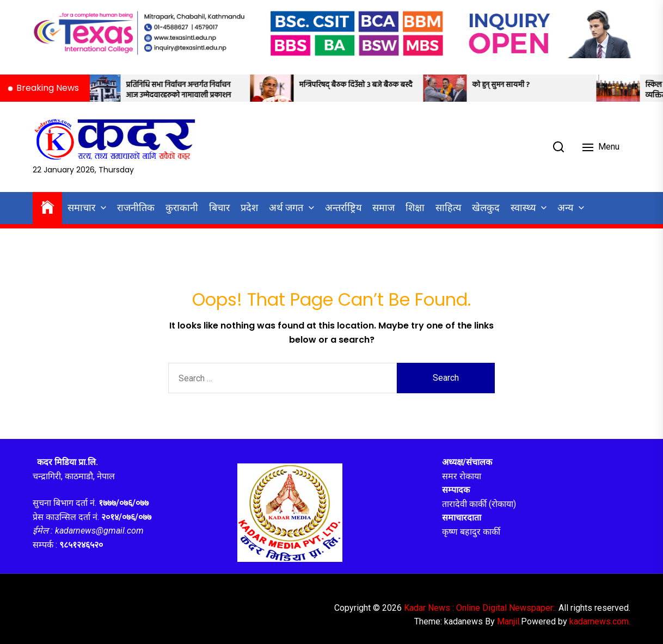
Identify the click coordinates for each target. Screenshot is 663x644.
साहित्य (448, 208)
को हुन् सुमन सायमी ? (511, 85)
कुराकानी (182, 208)
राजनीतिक (136, 208)
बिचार (219, 208)
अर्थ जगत (286, 208)
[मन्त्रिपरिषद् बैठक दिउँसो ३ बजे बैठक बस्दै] (283, 88)
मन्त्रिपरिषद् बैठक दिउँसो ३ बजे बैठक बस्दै (366, 85)
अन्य (565, 208)
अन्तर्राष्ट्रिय (343, 208)
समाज (383, 208)
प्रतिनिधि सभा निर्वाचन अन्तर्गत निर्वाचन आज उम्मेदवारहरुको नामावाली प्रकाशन (189, 91)
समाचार (81, 208)
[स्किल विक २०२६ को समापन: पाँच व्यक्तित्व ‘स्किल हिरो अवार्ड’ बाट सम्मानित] (629, 88)
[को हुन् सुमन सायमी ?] (456, 88)
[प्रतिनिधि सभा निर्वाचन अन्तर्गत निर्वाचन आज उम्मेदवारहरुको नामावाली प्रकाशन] (109, 88)
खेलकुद (486, 208)
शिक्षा (415, 208)
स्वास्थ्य (523, 208)
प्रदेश (249, 208)
